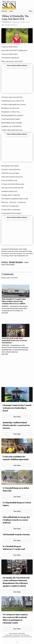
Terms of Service (13, 634)
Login (11, 11)
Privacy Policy (21, 634)
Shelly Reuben (16, 262)
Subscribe (4, 11)
